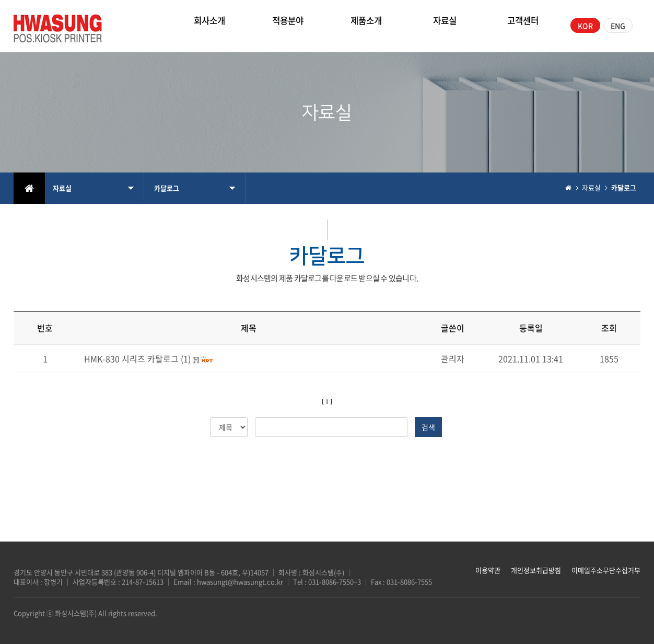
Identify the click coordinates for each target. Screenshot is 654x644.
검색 (428, 427)
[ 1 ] (327, 401)
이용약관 (488, 570)
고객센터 (523, 25)
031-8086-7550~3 (335, 582)
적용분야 (288, 25)
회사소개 (209, 25)
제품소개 (366, 25)
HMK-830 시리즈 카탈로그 (131, 359)
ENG (618, 26)
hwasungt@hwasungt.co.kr (240, 582)
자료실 (445, 25)
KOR (585, 26)
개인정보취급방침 (536, 570)
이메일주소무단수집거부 (606, 570)
